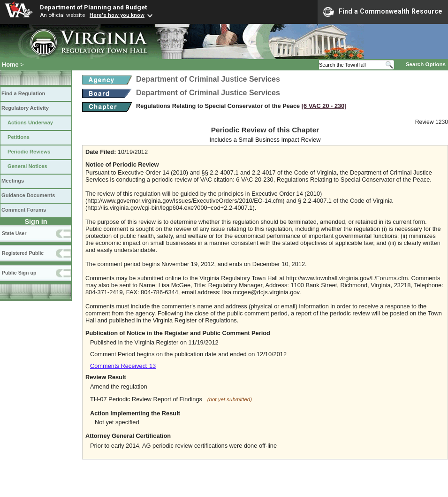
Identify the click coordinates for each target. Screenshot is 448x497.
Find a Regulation (23, 93)
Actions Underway (30, 122)
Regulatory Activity (25, 108)
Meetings (13, 181)
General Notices (27, 166)
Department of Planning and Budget (93, 7)
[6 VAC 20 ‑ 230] (324, 106)
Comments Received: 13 (123, 366)
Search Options (426, 64)
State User (14, 233)
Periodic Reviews (29, 152)
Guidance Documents (28, 195)
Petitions (19, 137)
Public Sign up (19, 273)
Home (10, 65)
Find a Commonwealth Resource (383, 12)
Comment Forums (24, 210)
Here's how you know (117, 15)
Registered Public (23, 253)
